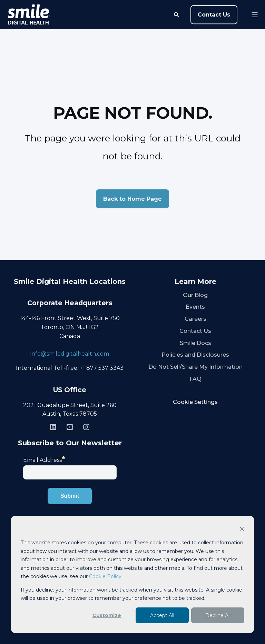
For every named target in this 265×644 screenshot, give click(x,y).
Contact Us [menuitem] (195, 331)
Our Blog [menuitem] (195, 295)
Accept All (162, 615)
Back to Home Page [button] (132, 199)
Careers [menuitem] (195, 319)
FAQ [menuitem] (195, 379)
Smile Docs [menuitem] (195, 343)
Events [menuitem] (195, 307)
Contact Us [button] (214, 15)
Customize (107, 615)
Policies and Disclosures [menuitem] (195, 355)
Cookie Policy (105, 576)
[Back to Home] (29, 15)
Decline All (218, 615)
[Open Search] (177, 14)
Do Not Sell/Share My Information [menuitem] (195, 367)
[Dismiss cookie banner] (242, 530)
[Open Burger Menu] (255, 15)
